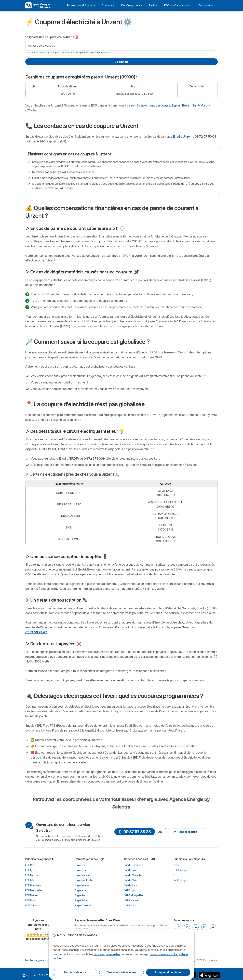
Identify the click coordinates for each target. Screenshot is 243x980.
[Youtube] (213, 927)
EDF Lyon (30, 870)
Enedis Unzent (183, 136)
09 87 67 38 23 (135, 832)
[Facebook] (178, 927)
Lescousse (163, 105)
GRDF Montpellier (134, 895)
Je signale (122, 62)
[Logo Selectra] (37, 5)
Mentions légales (35, 960)
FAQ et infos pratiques (178, 5)
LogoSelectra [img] (28, 975)
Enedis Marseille (133, 875)
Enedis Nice (130, 880)
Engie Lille (80, 865)
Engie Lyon (81, 870)
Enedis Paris (131, 885)
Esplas (176, 105)
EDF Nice (30, 900)
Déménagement (132, 5)
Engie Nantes (82, 885)
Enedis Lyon (131, 870)
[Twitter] (187, 927)
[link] (38, 931)
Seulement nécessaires (121, 972)
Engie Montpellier (84, 880)
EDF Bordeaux (33, 885)
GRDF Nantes (131, 900)
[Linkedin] (196, 927)
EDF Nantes (32, 895)
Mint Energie (180, 880)
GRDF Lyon (130, 890)
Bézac (186, 105)
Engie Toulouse (83, 905)
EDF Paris (30, 865)
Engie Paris (81, 895)
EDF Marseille (33, 875)
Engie (177, 865)
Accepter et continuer (168, 972)
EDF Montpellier (34, 890)
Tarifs (153, 5)
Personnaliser (75, 972)
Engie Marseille (83, 875)
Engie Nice (81, 890)
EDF (28, 652)
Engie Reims (81, 900)
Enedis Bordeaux (133, 865)
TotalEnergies (181, 870)
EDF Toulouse (33, 905)
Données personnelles (107, 954)
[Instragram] (204, 927)
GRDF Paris (130, 905)
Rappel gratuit (185, 832)
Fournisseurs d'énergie (81, 5)
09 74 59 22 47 (36, 632)
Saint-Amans (145, 105)
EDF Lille (30, 880)
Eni (175, 875)
